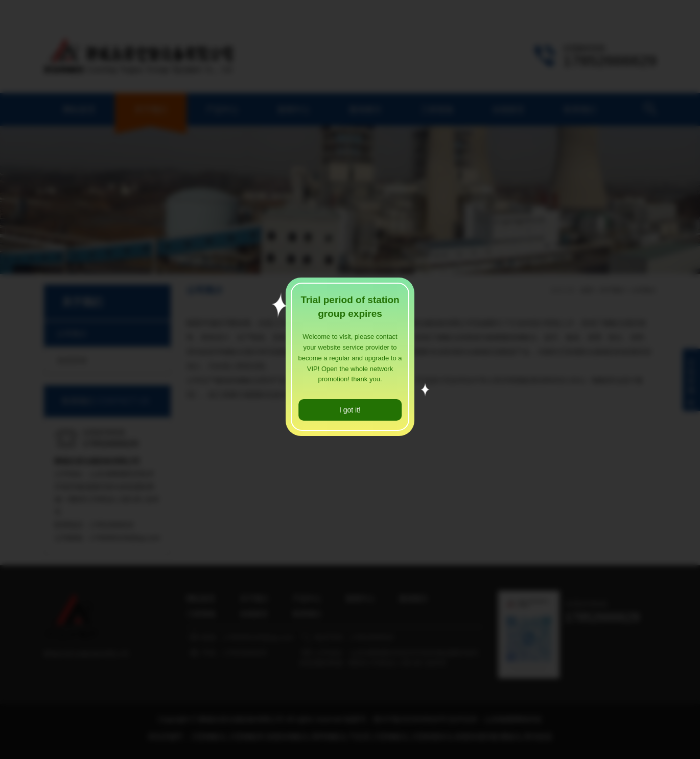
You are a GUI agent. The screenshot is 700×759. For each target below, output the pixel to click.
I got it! (350, 410)
